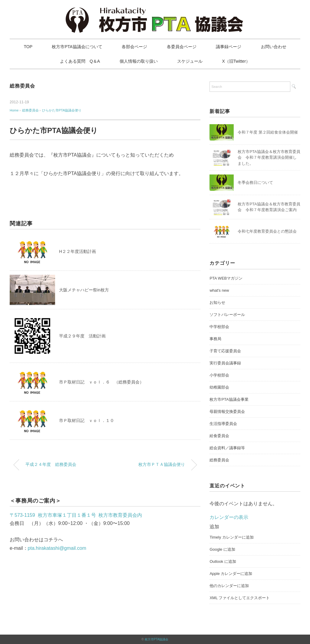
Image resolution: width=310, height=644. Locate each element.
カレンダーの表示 (229, 517)
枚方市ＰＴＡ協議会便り (162, 464)
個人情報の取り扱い (139, 61)
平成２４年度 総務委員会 (51, 464)
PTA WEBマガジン (226, 278)
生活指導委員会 (223, 424)
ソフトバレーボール (227, 315)
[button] (214, 527)
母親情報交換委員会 (227, 412)
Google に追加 (222, 549)
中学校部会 (219, 327)
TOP (28, 47)
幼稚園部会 (219, 387)
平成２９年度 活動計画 (82, 336)
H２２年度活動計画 (77, 251)
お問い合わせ (274, 47)
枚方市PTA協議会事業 (229, 399)
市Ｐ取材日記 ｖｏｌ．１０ (87, 420)
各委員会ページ (182, 47)
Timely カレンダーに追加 (231, 537)
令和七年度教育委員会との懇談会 (267, 231)
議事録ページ (229, 47)
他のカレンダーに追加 (229, 586)
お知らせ (217, 302)
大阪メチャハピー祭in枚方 (84, 290)
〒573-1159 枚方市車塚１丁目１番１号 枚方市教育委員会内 (76, 515)
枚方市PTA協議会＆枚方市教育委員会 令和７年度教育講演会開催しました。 (269, 158)
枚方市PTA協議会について (77, 47)
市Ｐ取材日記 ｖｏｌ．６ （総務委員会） (101, 382)
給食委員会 (219, 436)
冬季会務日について (255, 183)
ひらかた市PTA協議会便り (62, 110)
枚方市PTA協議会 (157, 639)
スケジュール (190, 61)
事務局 (215, 339)
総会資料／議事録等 (227, 448)
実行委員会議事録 (225, 363)
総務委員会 (22, 86)
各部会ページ (134, 47)
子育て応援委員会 (225, 351)
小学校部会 (219, 375)
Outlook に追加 (223, 561)
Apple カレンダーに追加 (231, 574)
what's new (219, 290)
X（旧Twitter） (236, 61)
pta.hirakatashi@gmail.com (57, 548)
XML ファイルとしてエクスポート (240, 598)
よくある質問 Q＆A (80, 61)
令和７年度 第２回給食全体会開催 (268, 132)
